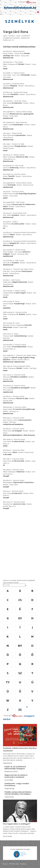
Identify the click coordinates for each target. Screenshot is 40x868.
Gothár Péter (23, 327)
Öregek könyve (21, 146)
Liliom (15, 452)
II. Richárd (20, 64)
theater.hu (23, 864)
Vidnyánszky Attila (23, 254)
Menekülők (25, 75)
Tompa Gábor (13, 116)
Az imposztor (17, 103)
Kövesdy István (29, 452)
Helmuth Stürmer (28, 185)
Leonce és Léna (19, 504)
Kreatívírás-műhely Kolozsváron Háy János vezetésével (20, 750)
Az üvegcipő (17, 431)
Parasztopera (27, 271)
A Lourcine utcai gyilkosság (24, 409)
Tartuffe (11, 176)
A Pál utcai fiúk (18, 461)
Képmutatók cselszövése (23, 483)
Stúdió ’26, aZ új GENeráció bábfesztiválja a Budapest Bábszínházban (15, 769)
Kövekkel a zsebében (19, 377)
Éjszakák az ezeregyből (20, 388)
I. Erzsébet (15, 263)
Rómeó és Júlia (22, 157)
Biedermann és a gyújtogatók (22, 114)
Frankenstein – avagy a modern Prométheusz (17, 785)
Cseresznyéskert (25, 420)
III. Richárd (21, 314)
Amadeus (15, 215)
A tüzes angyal (20, 293)
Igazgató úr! (14, 243)
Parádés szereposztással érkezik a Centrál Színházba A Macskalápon (18, 793)
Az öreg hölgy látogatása (26, 194)
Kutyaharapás (18, 125)
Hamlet (19, 368)
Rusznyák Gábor (8, 349)
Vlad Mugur (33, 368)
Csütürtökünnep (20, 336)
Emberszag (14, 168)
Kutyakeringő (19, 304)
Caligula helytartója (19, 282)
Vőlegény (13, 86)
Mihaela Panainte (8, 148)
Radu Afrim (6, 338)
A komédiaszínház (19, 347)
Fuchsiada (12, 185)
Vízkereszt (20, 472)
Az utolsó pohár (18, 224)
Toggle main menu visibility (2, 13)
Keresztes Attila (22, 360)
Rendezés (14, 94)
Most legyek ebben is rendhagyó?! (17, 824)
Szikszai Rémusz (29, 86)
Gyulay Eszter (25, 56)
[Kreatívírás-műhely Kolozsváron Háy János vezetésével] (20, 735)
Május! (12, 235)
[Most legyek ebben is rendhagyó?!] (20, 811)
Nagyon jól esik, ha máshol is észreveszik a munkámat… (16, 776)
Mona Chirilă (7, 390)
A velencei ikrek (18, 442)
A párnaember (20, 135)
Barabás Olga (7, 506)
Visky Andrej (7, 77)
